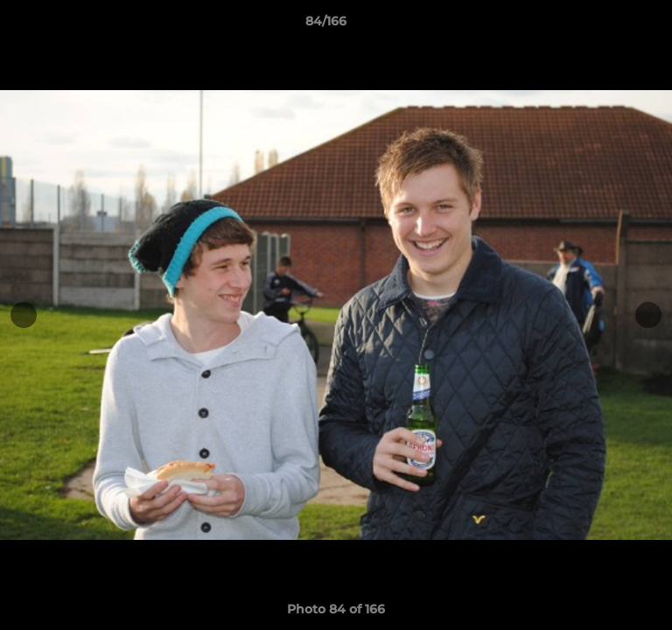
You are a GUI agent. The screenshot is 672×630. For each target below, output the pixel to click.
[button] (609, 25)
